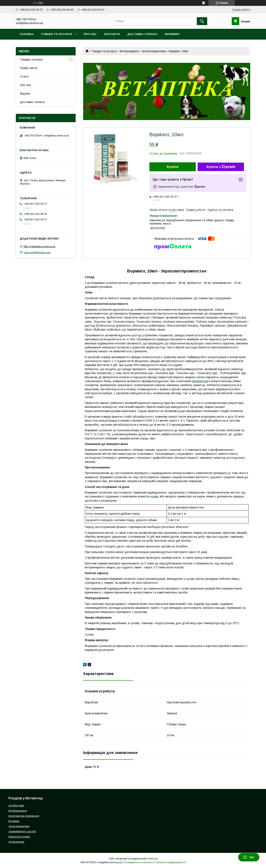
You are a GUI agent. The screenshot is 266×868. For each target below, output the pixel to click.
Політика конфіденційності (170, 862)
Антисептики (16, 842)
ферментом (200, 381)
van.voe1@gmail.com (37, 252)
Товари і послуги (31, 60)
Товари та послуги (56, 34)
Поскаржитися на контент (138, 862)
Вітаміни (14, 821)
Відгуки (25, 94)
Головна (26, 34)
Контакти (112, 34)
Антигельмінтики (19, 826)
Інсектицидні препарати (24, 816)
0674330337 (172, 34)
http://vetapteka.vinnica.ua (39, 246)
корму (155, 496)
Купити (173, 167)
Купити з (221, 167)
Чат (249, 857)
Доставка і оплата (142, 34)
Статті (24, 77)
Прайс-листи (29, 68)
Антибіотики (16, 805)
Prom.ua (153, 859)
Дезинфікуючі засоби (22, 831)
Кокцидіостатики (19, 837)
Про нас (90, 34)
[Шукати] (202, 21)
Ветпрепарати (129, 51)
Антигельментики (154, 51)
